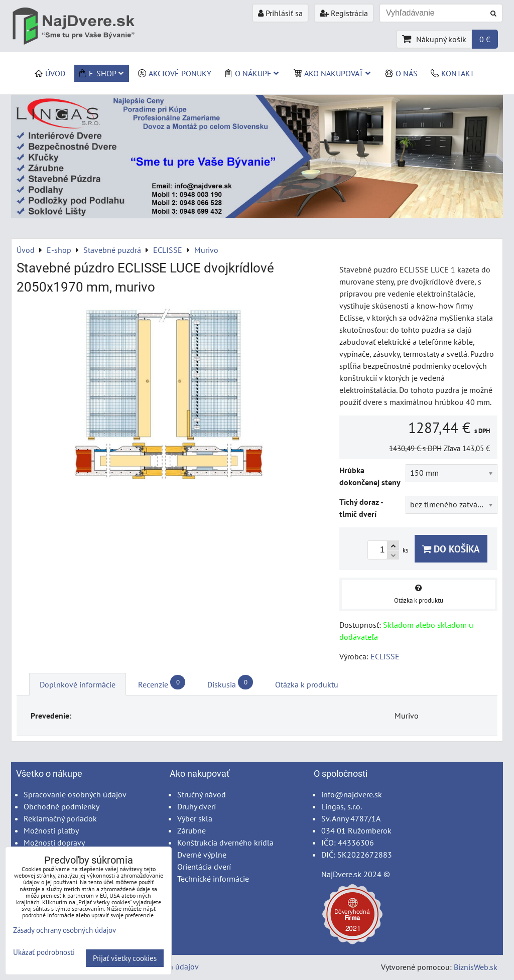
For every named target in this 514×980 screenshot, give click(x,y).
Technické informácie (213, 879)
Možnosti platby (51, 830)
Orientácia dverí (204, 867)
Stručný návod (202, 794)
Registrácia (344, 13)
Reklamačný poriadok (60, 818)
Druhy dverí (197, 806)
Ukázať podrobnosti (44, 953)
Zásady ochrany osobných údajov (65, 930)
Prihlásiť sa (280, 13)
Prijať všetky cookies (125, 958)
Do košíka (451, 549)
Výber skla (195, 818)
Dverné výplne (202, 855)
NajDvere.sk (341, 874)
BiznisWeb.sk (476, 967)
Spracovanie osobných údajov (75, 794)
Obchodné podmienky (61, 806)
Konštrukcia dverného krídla (225, 843)
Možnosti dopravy (54, 843)
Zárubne (191, 830)
